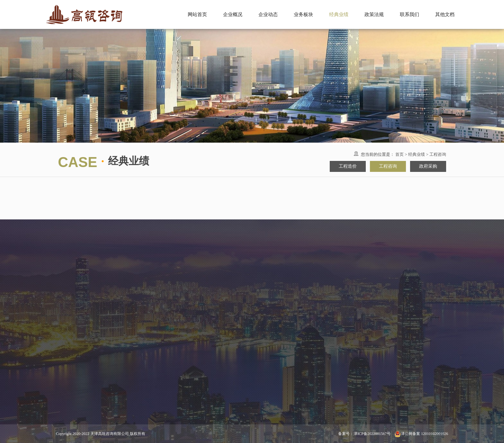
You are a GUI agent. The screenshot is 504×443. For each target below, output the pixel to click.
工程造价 (352, 166)
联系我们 (410, 14)
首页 (404, 154)
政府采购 (433, 166)
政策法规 (374, 14)
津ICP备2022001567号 (372, 434)
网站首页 (197, 14)
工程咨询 (442, 154)
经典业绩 (421, 154)
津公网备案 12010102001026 (421, 434)
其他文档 (445, 14)
